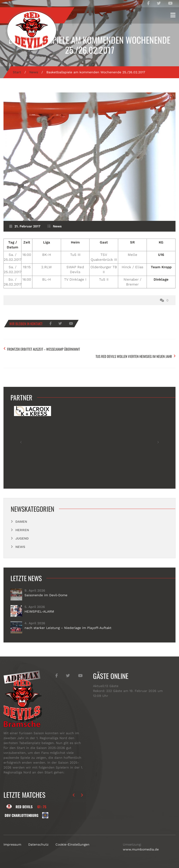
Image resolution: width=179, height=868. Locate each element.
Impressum (12, 844)
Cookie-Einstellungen (72, 844)
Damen (21, 522)
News (34, 72)
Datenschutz (38, 844)
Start (17, 72)
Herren (22, 530)
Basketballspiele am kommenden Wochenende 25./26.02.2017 (89, 45)
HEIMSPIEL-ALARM (39, 611)
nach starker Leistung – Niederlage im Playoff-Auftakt (68, 628)
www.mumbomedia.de (141, 849)
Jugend (22, 538)
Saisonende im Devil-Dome (46, 595)
